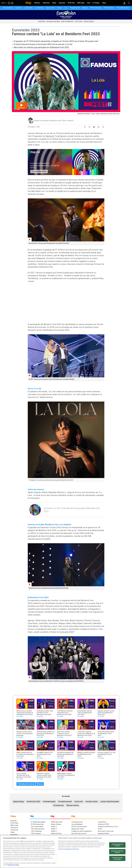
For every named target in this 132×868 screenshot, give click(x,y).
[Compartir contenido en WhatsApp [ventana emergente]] (99, 126)
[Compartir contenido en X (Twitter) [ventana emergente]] (89, 126)
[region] (66, 852)
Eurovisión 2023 (67, 632)
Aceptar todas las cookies (117, 845)
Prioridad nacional (65, 802)
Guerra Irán (79, 802)
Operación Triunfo (53, 136)
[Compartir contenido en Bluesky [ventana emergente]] (94, 126)
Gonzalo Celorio (92, 802)
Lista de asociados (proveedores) (68, 849)
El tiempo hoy (59, 805)
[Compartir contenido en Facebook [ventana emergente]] (85, 126)
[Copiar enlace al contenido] (103, 126)
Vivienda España (49, 802)
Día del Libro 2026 (33, 802)
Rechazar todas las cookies (117, 852)
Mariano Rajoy (19, 802)
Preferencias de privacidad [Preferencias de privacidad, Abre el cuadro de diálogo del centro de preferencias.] (117, 858)
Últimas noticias (73, 805)
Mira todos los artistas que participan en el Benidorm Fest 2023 (41, 47)
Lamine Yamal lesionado (110, 802)
